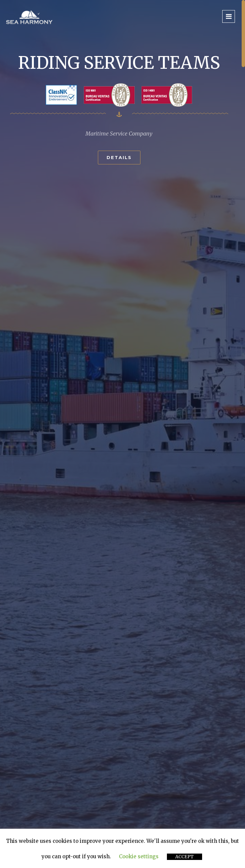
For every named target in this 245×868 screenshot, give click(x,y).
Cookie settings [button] (139, 856)
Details (119, 157)
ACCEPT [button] (185, 857)
